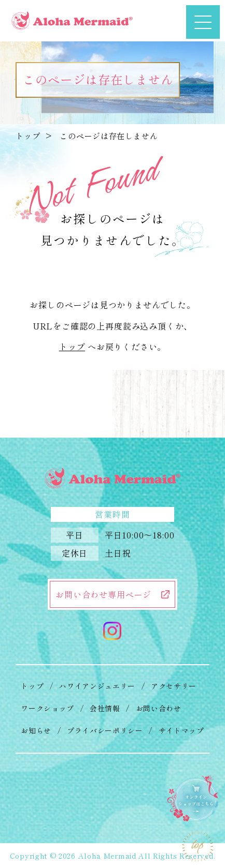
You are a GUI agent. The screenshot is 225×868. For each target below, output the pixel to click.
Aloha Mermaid (107, 856)
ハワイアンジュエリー (97, 686)
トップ (28, 136)
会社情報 (105, 708)
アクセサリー (174, 686)
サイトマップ (181, 730)
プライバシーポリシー (105, 730)
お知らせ (36, 730)
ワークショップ (47, 708)
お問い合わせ (159, 708)
